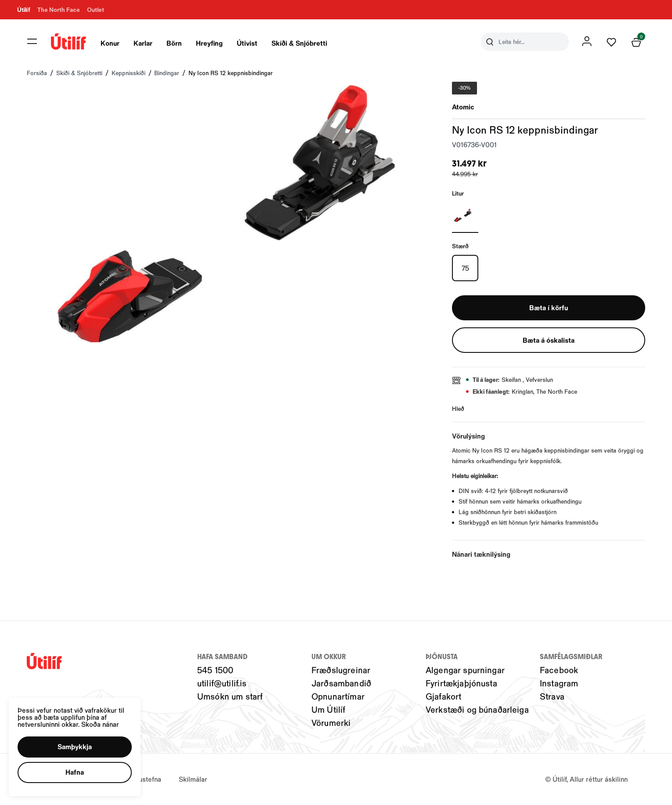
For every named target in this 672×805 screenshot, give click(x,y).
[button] (75, 747)
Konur (110, 43)
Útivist (247, 43)
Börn (175, 43)
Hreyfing (210, 43)
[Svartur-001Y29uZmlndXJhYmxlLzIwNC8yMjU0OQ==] (465, 215)
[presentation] (110, 42)
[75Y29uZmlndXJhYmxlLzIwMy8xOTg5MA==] (465, 268)
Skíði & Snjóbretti (300, 43)
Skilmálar (193, 779)
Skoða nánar (100, 724)
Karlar (143, 43)
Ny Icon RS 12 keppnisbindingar (231, 73)
